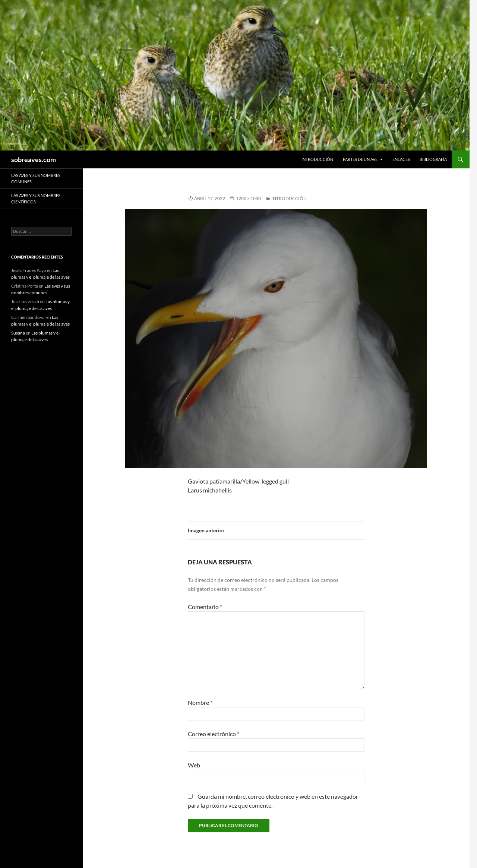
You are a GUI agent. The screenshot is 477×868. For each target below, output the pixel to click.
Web (194, 765)
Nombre (200, 702)
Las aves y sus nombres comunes (36, 178)
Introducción (317, 159)
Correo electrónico (214, 734)
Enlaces (401, 159)
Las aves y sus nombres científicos (36, 199)
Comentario (205, 607)
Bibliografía (433, 159)
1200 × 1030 (248, 198)
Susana (18, 333)
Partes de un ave (360, 159)
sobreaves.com (34, 159)
